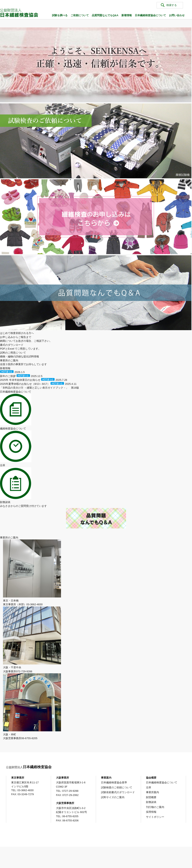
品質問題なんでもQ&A (105, 15)
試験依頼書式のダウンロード (118, 792)
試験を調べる (60, 15)
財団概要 (151, 797)
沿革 (149, 787)
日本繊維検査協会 (29, 767)
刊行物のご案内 (155, 807)
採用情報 (151, 812)
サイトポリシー (155, 817)
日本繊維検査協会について (150, 15)
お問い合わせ (177, 15)
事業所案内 (152, 792)
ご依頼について (80, 15)
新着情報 (127, 15)
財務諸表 (151, 802)
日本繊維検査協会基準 (114, 782)
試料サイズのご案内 (113, 797)
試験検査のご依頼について (117, 787)
